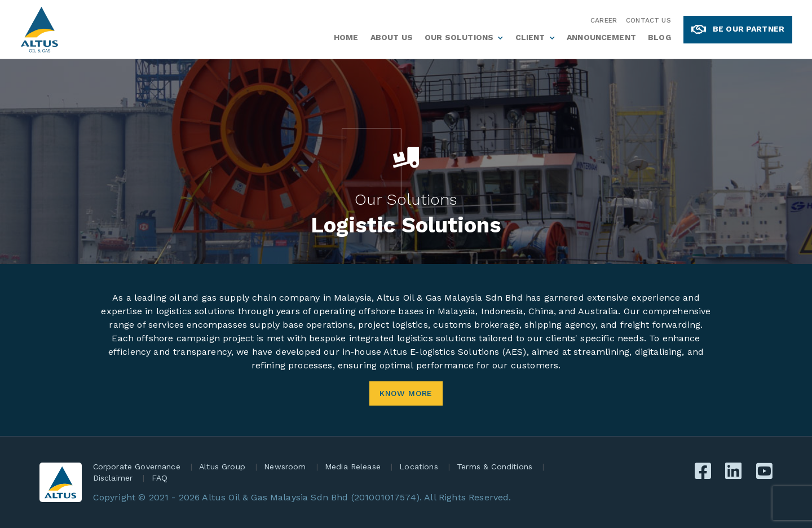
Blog (659, 37)
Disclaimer (113, 478)
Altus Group (222, 467)
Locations (418, 467)
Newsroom (285, 467)
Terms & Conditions (495, 467)
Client (530, 37)
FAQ (160, 478)
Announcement (601, 37)
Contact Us (648, 20)
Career (604, 20)
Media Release (353, 467)
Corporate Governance (137, 467)
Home (346, 37)
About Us (392, 37)
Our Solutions (459, 37)
